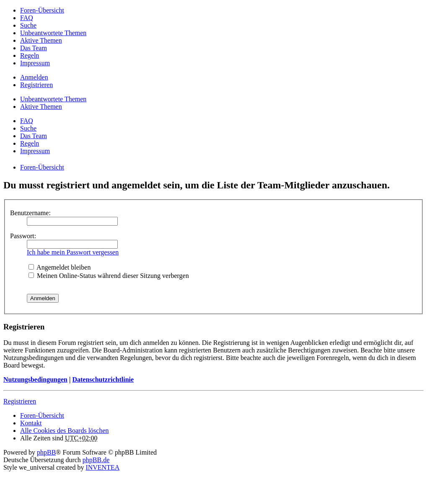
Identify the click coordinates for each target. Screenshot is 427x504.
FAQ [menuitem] (27, 18)
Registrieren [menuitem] (36, 85)
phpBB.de (96, 460)
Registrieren (20, 401)
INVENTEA (102, 467)
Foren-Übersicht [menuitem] (42, 10)
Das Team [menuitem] (34, 48)
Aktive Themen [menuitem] (41, 40)
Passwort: (23, 236)
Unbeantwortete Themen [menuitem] (53, 33)
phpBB (46, 452)
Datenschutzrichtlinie (103, 379)
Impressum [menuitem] (35, 63)
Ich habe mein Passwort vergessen (73, 252)
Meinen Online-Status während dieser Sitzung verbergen (109, 276)
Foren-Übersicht (42, 415)
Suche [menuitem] (28, 25)
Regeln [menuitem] (30, 55)
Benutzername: (30, 213)
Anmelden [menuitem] (34, 77)
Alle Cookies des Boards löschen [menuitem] (65, 431)
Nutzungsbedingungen (35, 379)
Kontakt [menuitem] (31, 423)
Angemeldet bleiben (60, 267)
